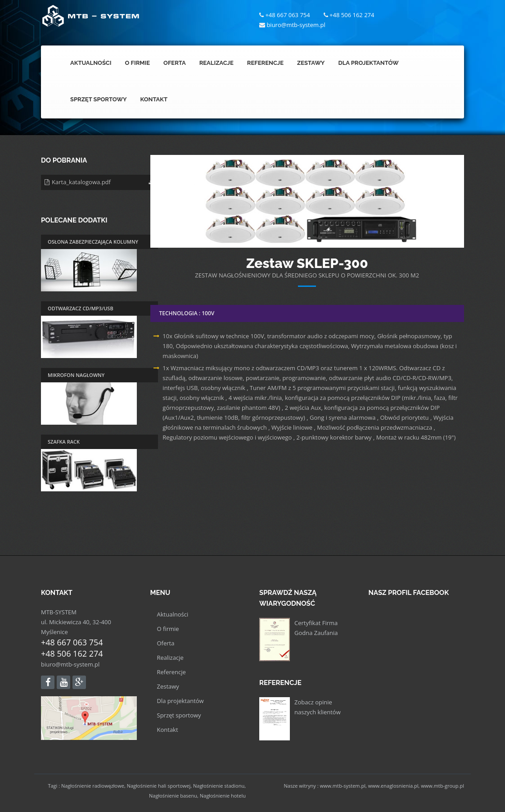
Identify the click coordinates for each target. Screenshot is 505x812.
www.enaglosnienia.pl (393, 786)
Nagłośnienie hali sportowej (159, 786)
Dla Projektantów (368, 63)
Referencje (265, 63)
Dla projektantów (180, 701)
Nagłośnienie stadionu (219, 786)
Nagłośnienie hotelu (223, 796)
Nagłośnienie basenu (173, 796)
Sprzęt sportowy (179, 715)
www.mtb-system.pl (343, 786)
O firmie (168, 629)
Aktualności (91, 63)
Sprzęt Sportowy (98, 99)
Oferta (175, 63)
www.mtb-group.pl (442, 786)
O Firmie (138, 63)
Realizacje (216, 63)
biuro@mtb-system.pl (70, 664)
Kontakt (154, 99)
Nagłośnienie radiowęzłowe (93, 786)
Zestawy (311, 63)
